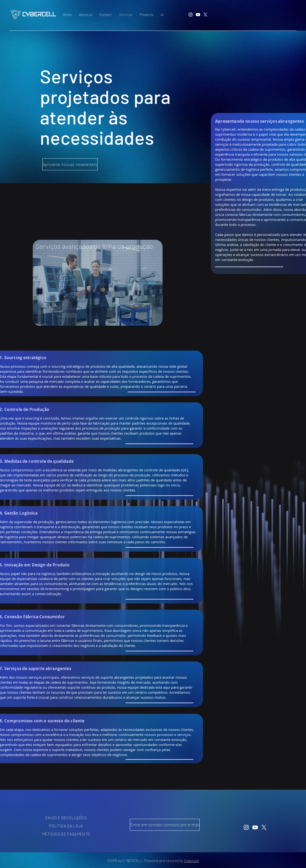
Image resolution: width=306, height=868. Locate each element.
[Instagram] (191, 15)
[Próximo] (145, 283)
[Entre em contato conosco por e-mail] (165, 825)
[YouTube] (198, 15)
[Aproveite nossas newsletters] (70, 164)
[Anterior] (50, 283)
